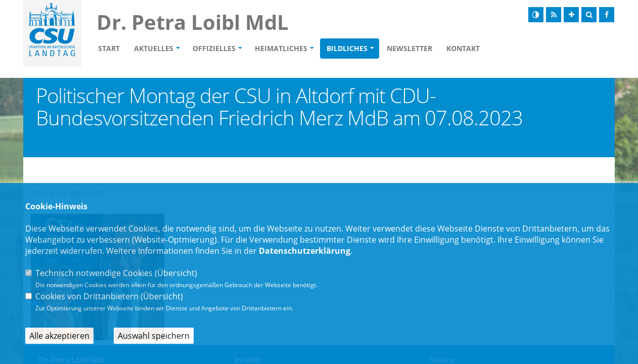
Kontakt (463, 48)
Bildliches (347, 48)
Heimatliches (281, 48)
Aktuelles (154, 48)
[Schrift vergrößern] (571, 15)
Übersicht (176, 273)
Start (109, 48)
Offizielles (214, 48)
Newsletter (409, 48)
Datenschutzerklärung (305, 251)
